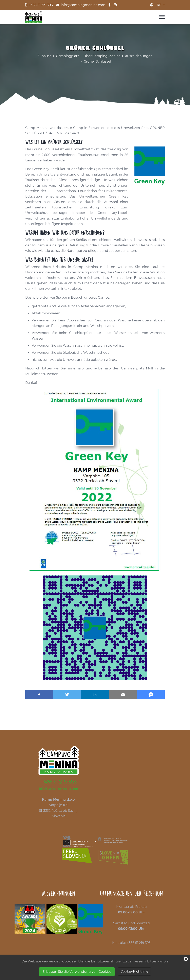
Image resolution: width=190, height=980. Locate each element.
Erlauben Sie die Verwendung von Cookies (77, 972)
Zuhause (44, 56)
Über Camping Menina (102, 56)
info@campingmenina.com (59, 789)
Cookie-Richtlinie (134, 971)
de (159, 5)
